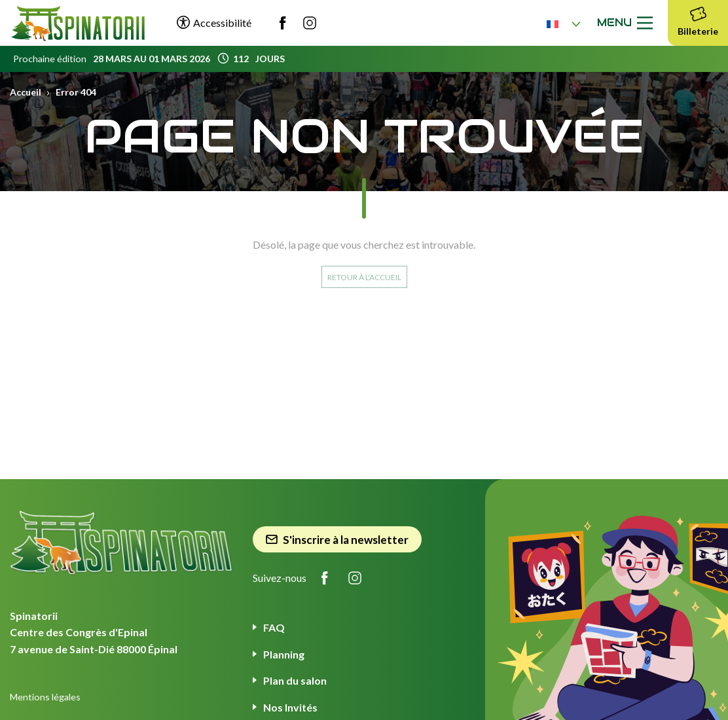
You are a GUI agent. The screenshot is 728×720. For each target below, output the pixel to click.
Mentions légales (45, 697)
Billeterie (698, 20)
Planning (284, 654)
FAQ (274, 627)
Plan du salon (295, 680)
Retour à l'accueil (364, 277)
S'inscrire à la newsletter (337, 540)
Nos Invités (290, 707)
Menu (628, 23)
